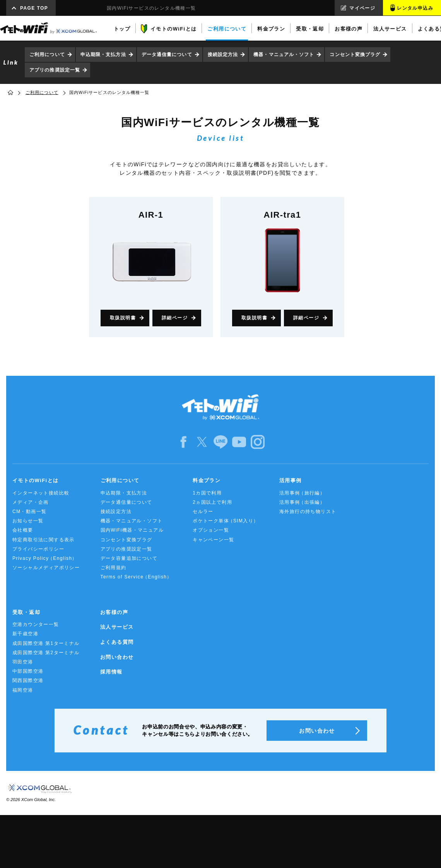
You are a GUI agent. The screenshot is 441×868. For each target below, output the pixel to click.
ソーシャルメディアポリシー (46, 568)
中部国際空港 (28, 671)
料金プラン (207, 480)
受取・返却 (26, 612)
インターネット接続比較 (41, 493)
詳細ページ (175, 318)
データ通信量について (167, 55)
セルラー (203, 512)
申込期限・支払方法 (103, 55)
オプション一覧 (211, 530)
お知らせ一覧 (28, 521)
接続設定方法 (223, 55)
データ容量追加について (129, 558)
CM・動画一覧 (29, 512)
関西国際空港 (28, 680)
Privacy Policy (45, 558)
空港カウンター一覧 (36, 624)
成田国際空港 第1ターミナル (46, 643)
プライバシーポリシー (38, 549)
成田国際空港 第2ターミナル (46, 653)
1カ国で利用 (207, 493)
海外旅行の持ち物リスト (308, 512)
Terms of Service (136, 577)
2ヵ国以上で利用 (212, 502)
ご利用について (47, 55)
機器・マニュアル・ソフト (284, 55)
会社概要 (23, 530)
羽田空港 (23, 662)
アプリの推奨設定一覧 (55, 70)
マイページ (362, 8)
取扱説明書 (123, 318)
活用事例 (291, 480)
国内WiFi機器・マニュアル (132, 530)
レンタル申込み (415, 8)
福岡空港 (23, 690)
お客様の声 (114, 612)
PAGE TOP (34, 8)
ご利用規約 (114, 568)
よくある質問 (117, 642)
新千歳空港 (25, 634)
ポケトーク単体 (226, 521)
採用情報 (111, 672)
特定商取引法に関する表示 (44, 540)
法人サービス (117, 627)
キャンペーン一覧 (213, 540)
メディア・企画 (31, 502)
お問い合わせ (117, 657)
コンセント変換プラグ (355, 55)
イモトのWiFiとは (35, 480)
